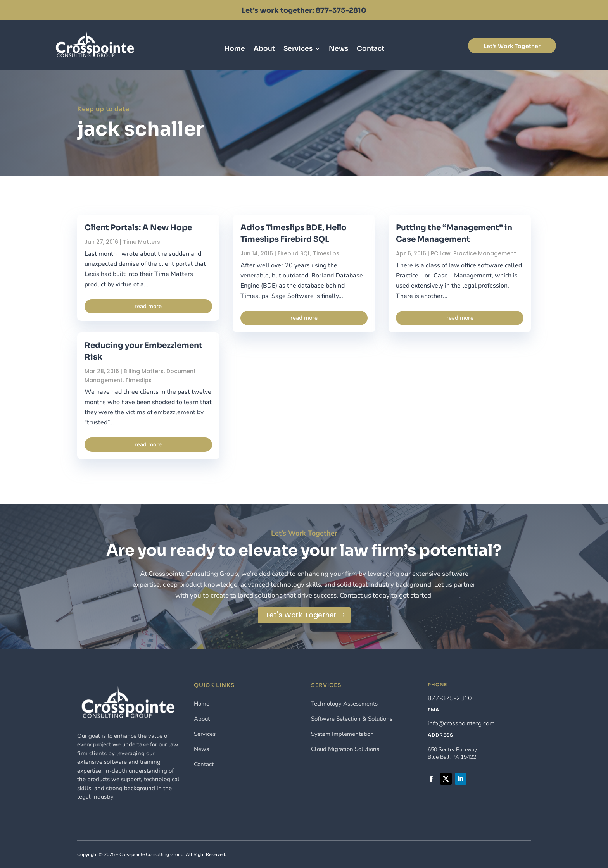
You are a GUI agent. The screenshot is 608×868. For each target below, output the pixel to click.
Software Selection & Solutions (352, 719)
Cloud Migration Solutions (345, 749)
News (339, 49)
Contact (370, 49)
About (264, 49)
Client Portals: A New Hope (138, 228)
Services (298, 49)
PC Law (441, 253)
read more (148, 306)
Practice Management (485, 253)
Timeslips (138, 380)
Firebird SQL (294, 253)
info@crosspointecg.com (461, 723)
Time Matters (142, 242)
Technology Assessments (344, 704)
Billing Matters (144, 371)
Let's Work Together (512, 46)
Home (235, 49)
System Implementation (342, 734)
